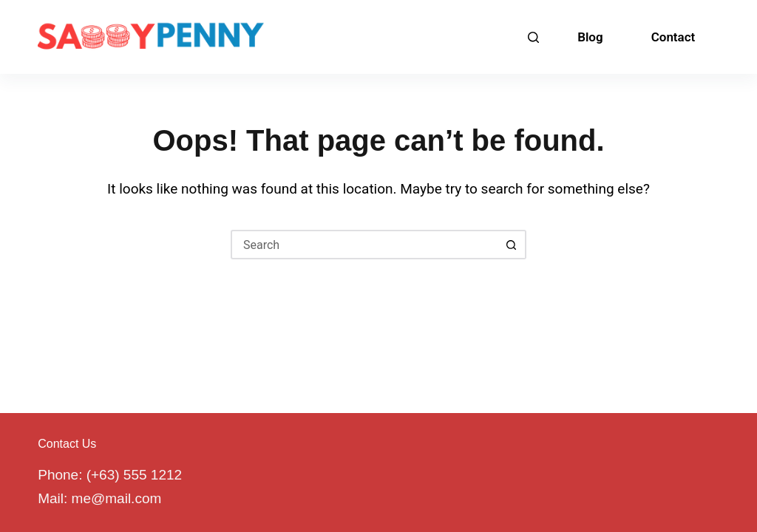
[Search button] (512, 245)
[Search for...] (364, 245)
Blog (590, 37)
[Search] (533, 37)
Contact (673, 37)
